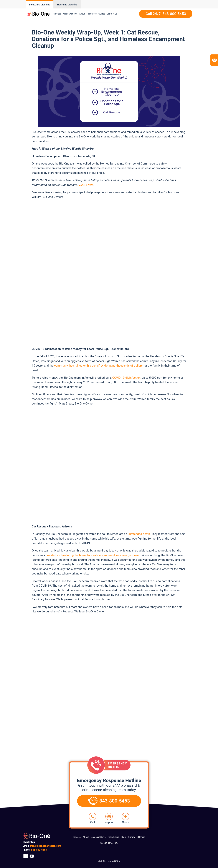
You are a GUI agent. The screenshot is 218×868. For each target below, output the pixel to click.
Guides (102, 14)
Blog (124, 837)
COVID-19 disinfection (126, 378)
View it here (86, 185)
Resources (92, 14)
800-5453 (39, 850)
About (82, 14)
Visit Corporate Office (109, 861)
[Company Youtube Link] (32, 856)
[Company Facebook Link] (26, 856)
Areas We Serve (70, 14)
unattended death (139, 534)
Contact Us (112, 14)
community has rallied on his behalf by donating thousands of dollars (98, 366)
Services (57, 14)
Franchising (113, 837)
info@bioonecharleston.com (46, 846)
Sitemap (141, 837)
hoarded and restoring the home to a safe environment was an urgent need (93, 555)
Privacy (132, 837)
